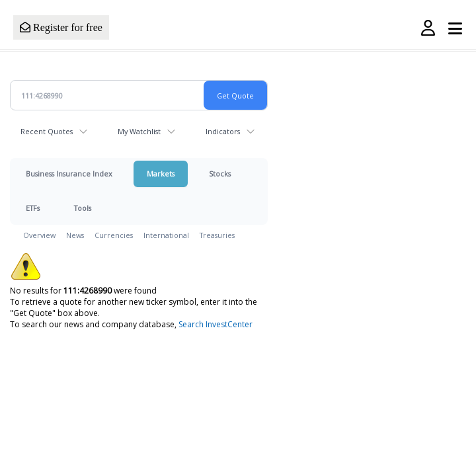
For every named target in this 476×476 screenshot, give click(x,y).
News (75, 235)
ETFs (33, 208)
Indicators (223, 131)
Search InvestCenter (216, 324)
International (166, 235)
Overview (39, 235)
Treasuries (217, 235)
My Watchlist (139, 131)
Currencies (114, 235)
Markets (161, 174)
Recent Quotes (47, 131)
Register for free (61, 27)
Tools (83, 208)
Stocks (220, 174)
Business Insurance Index (69, 174)
